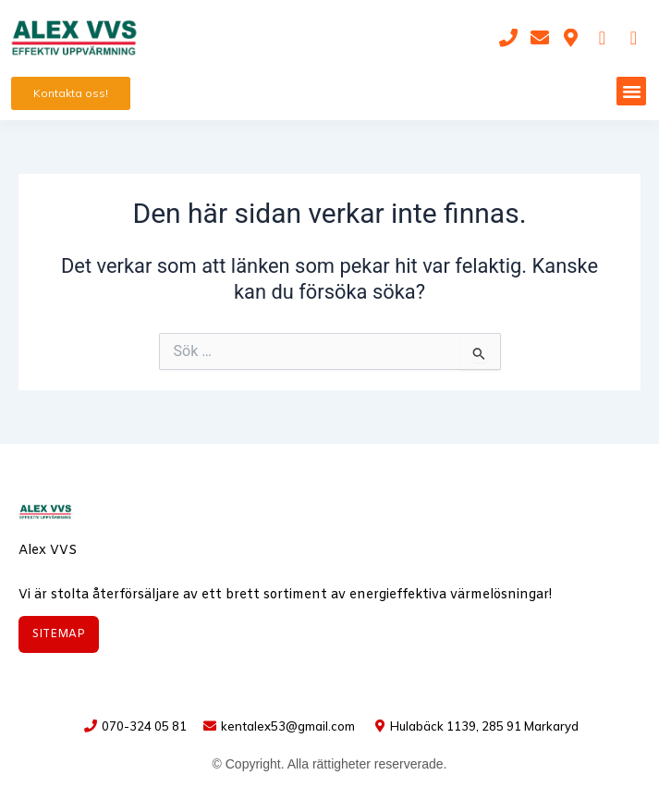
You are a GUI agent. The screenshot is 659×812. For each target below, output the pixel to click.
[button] (631, 92)
